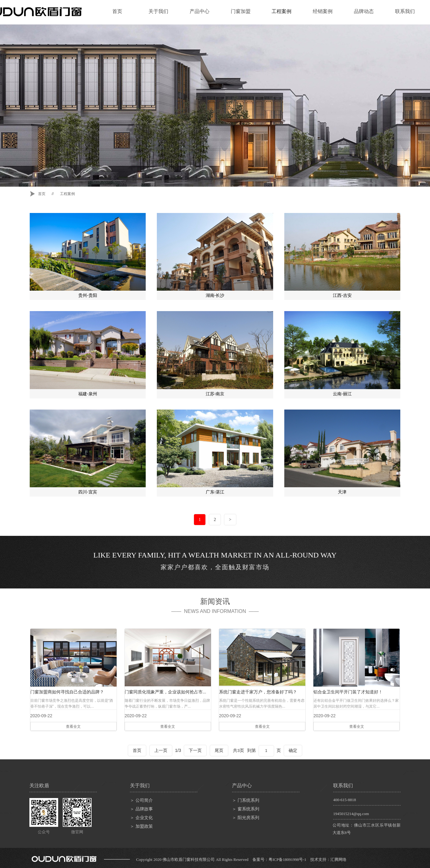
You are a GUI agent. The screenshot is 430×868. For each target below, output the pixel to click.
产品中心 (200, 11)
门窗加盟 (241, 11)
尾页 (219, 751)
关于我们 (158, 11)
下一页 (195, 751)
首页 (117, 11)
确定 (293, 750)
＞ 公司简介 (141, 800)
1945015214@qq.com (351, 814)
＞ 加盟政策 (141, 826)
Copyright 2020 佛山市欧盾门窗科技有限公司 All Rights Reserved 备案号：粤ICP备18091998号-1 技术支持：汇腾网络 (241, 859)
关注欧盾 (39, 786)
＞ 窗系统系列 (246, 809)
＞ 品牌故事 (141, 809)
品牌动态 (364, 11)
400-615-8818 (345, 800)
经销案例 (323, 11)
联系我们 (405, 11)
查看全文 (73, 727)
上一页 (161, 751)
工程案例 (282, 11)
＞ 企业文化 (141, 818)
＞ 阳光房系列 (246, 818)
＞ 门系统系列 (246, 800)
